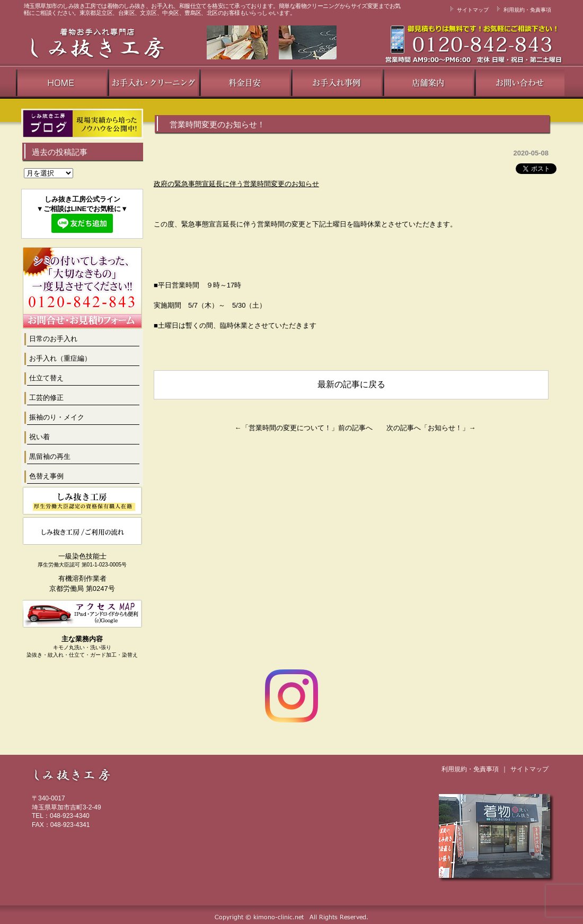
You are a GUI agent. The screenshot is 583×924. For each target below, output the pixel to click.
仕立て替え (46, 378)
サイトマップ (468, 10)
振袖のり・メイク (57, 417)
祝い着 (39, 437)
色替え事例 (46, 476)
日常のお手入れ (53, 339)
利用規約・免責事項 (523, 10)
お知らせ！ (445, 428)
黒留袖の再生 (50, 456)
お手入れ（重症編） (60, 358)
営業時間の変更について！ (290, 428)
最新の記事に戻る (351, 384)
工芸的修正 (46, 398)
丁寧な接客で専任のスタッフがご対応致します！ (421, 44)
